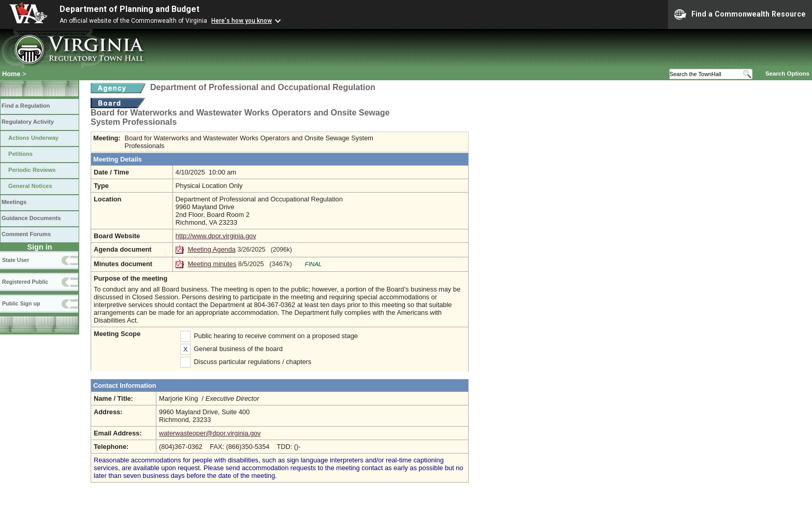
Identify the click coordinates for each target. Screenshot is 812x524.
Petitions (20, 154)
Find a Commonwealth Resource (740, 14)
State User (16, 260)
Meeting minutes (212, 264)
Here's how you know (242, 21)
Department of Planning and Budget (129, 9)
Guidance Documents (31, 218)
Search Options (787, 74)
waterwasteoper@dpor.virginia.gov (210, 433)
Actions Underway (33, 138)
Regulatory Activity (28, 122)
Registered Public (25, 282)
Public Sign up (21, 303)
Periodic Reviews (32, 170)
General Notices (30, 186)
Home (11, 74)
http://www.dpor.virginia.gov (216, 236)
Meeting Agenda (212, 249)
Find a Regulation (26, 106)
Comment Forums (26, 234)
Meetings (14, 202)
